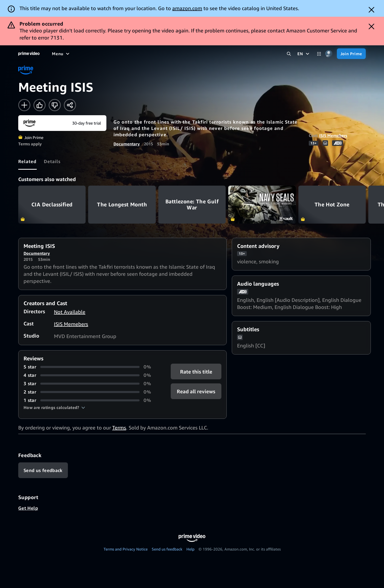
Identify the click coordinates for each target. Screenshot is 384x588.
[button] (54, 407)
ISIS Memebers (333, 135)
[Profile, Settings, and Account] (329, 54)
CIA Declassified (52, 205)
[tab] (27, 161)
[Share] (70, 105)
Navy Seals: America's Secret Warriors (262, 205)
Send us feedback (167, 549)
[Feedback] (43, 470)
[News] (142, 54)
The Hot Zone (332, 205)
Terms (119, 428)
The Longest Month (122, 205)
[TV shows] (99, 54)
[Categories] (319, 54)
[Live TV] (162, 54)
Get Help (28, 508)
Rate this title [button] (196, 372)
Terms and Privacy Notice (126, 549)
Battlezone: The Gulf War (192, 205)
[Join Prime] (351, 54)
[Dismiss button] (371, 10)
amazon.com (187, 8)
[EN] (304, 54)
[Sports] (122, 54)
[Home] (29, 54)
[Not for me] (55, 105)
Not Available (70, 312)
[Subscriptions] (195, 54)
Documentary (127, 144)
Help (190, 549)
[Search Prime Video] (289, 54)
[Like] (40, 105)
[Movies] (75, 54)
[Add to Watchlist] (24, 105)
